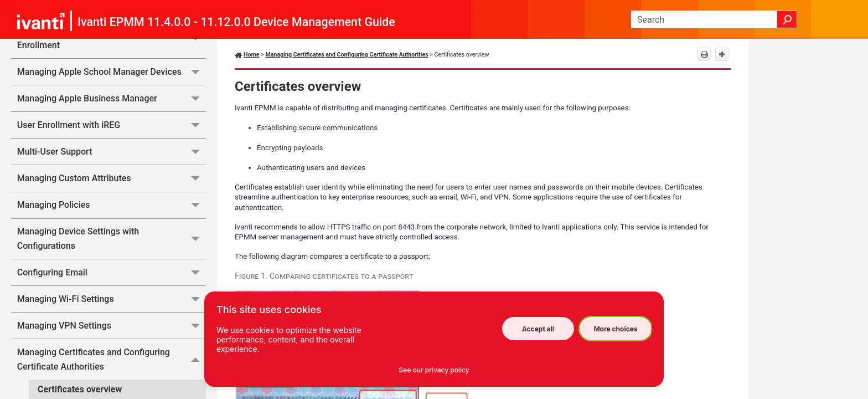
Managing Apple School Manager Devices (112, 72)
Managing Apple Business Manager (112, 98)
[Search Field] (714, 19)
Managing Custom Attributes (112, 178)
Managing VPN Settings (112, 326)
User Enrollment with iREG (112, 125)
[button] (787, 19)
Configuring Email (112, 272)
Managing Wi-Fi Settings (112, 299)
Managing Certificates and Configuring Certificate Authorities (112, 359)
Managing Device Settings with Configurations (112, 239)
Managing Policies (112, 205)
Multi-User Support (112, 152)
